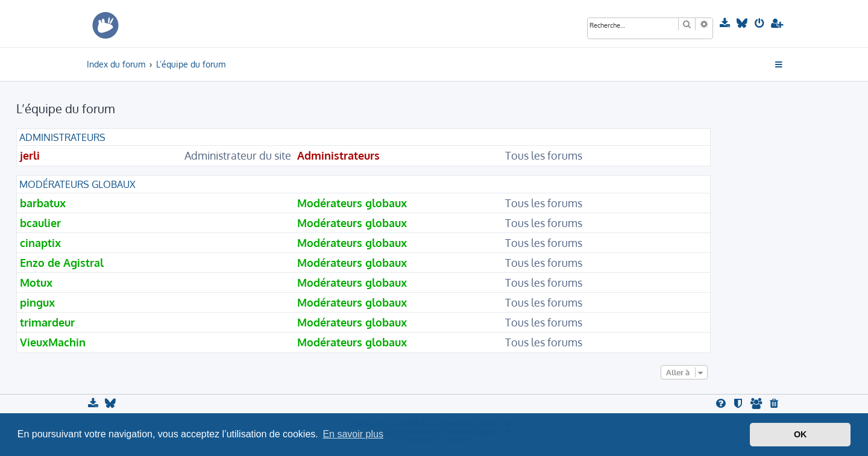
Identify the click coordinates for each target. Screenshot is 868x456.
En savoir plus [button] (353, 434)
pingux (37, 302)
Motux (36, 283)
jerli (30, 155)
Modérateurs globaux (77, 184)
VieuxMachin (53, 342)
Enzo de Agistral (62, 263)
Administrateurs (62, 137)
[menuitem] (726, 23)
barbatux (43, 203)
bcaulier (40, 223)
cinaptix (40, 243)
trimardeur (47, 322)
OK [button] (800, 434)
